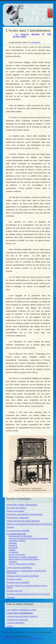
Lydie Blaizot (35, 42)
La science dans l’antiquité (18, 531)
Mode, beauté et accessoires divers (24, 559)
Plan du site (8, 638)
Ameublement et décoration (20, 536)
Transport (13, 562)
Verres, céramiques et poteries (22, 564)
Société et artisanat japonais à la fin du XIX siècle (28, 594)
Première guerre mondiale (18, 582)
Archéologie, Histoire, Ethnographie (22, 505)
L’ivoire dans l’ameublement (20, 613)
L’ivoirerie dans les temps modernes (22, 616)
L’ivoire (12, 550)
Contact (31, 638)
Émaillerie (13, 545)
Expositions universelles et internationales (25, 514)
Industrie (10, 527)
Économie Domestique (16, 508)
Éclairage (13, 543)
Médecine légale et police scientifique (23, 576)
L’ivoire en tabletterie (15, 623)
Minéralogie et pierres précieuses (23, 557)
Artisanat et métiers (17, 541)
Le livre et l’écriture (17, 555)
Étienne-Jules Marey (15, 511)
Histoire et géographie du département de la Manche (29, 524)
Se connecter (20, 638)
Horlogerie (13, 548)
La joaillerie (13, 552)
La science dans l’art (16, 534)
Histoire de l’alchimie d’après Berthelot (23, 521)
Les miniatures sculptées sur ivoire (21, 610)
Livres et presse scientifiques (19, 568)
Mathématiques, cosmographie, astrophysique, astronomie (27, 572)
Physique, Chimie (14, 579)
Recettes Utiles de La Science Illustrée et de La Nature (27, 587)
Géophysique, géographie (18, 518)
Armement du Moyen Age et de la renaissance (28, 538)
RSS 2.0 (39, 638)
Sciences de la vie (14, 591)
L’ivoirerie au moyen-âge (17, 620)
